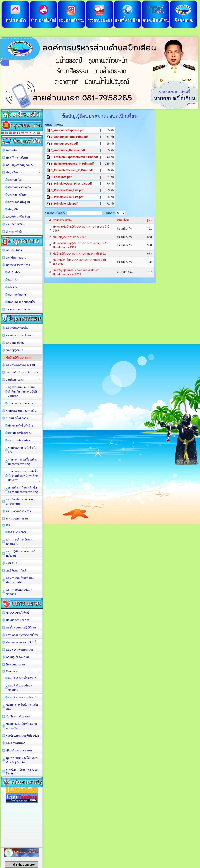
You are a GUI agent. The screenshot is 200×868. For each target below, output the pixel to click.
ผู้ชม (149, 220)
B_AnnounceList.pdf (64, 144)
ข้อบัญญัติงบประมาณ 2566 (70, 237)
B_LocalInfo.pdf (61, 177)
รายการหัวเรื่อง (62, 220)
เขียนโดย (123, 220)
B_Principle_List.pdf (64, 204)
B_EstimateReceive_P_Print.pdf (72, 170)
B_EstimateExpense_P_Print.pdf (72, 164)
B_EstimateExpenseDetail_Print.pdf (74, 157)
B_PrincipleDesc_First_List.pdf (71, 184)
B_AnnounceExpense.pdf (67, 130)
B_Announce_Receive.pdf (68, 150)
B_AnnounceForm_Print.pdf (69, 137)
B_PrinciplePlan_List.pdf (67, 190)
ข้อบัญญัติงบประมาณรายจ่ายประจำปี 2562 (79, 254)
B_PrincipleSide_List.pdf (67, 197)
